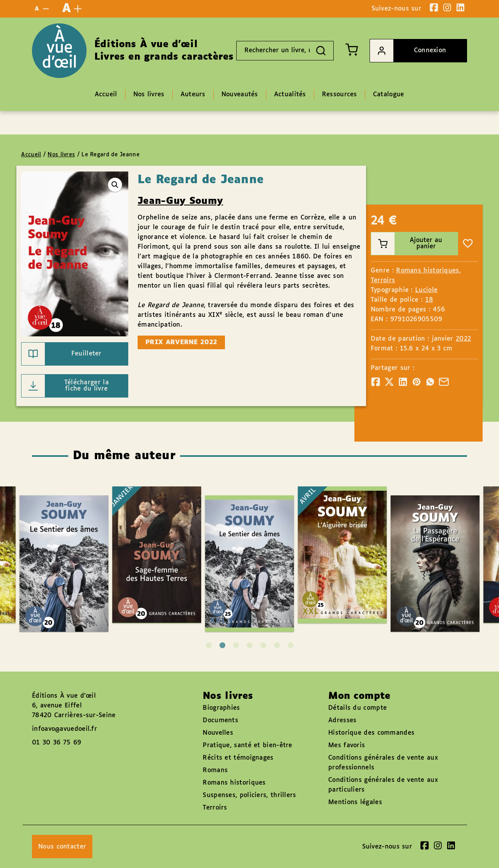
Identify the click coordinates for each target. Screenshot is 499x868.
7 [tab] (291, 645)
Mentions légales (355, 802)
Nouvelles (218, 733)
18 (429, 300)
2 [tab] (222, 645)
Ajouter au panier (407, 244)
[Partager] (376, 382)
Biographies (221, 708)
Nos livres (61, 155)
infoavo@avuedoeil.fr (65, 729)
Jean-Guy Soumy (180, 201)
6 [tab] (277, 645)
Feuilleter (61, 354)
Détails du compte (357, 708)
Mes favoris (347, 745)
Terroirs (383, 280)
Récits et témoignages (238, 758)
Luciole (426, 290)
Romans (215, 770)
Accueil (31, 155)
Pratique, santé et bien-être (247, 745)
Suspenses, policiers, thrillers (249, 795)
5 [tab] (263, 645)
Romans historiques (427, 271)
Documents (220, 720)
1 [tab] (209, 645)
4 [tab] (250, 645)
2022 (463, 339)
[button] (115, 185)
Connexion (408, 51)
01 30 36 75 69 (57, 743)
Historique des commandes (371, 733)
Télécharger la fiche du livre (65, 386)
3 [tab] (236, 645)
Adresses (342, 720)
